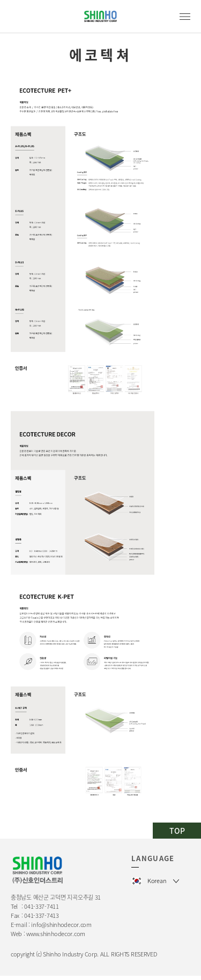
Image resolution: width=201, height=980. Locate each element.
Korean (157, 881)
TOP (177, 831)
